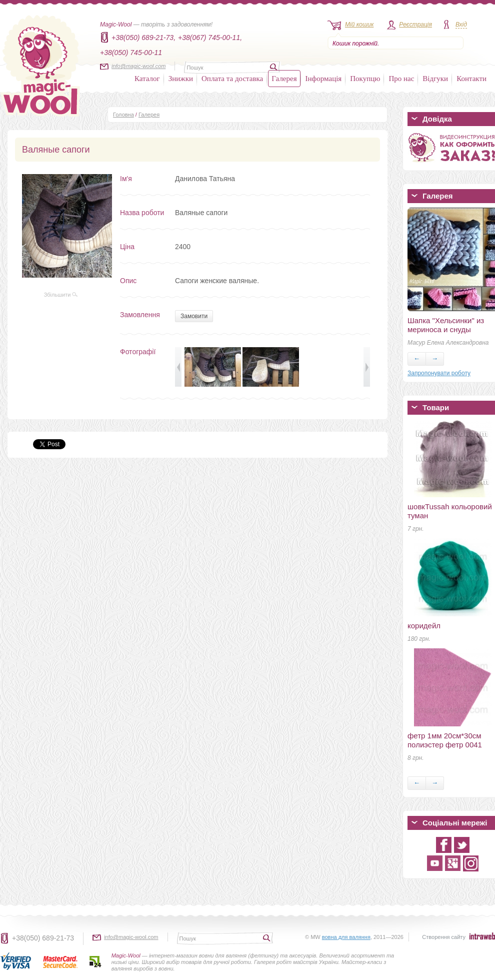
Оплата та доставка (232, 79)
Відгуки (435, 79)
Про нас (401, 79)
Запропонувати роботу (439, 373)
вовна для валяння (346, 937)
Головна (123, 115)
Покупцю (365, 79)
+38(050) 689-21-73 (43, 938)
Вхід (461, 25)
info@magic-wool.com (138, 66)
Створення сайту (444, 937)
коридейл (424, 626)
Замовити (194, 316)
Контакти (471, 79)
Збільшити (61, 295)
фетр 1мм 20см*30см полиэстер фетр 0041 (445, 740)
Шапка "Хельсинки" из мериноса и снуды (446, 325)
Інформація (324, 79)
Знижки (181, 79)
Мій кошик (359, 25)
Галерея (284, 79)
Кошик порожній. (356, 44)
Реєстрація (415, 25)
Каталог (147, 79)
